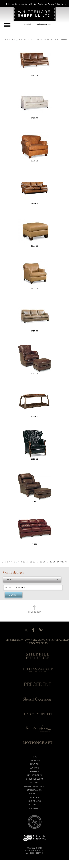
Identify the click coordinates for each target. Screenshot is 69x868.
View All (64, 40)
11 (28, 40)
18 (51, 40)
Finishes (34, 772)
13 (34, 40)
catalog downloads (43, 24)
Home (35, 757)
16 (44, 40)
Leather (34, 764)
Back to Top (35, 612)
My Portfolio (34, 805)
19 (55, 40)
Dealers (34, 797)
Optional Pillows (34, 779)
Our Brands (34, 801)
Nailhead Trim (34, 775)
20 (58, 40)
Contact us (62, 4)
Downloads (34, 808)
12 (31, 40)
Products (34, 794)
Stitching (34, 783)
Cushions (34, 768)
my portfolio (27, 24)
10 (24, 40)
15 (41, 40)
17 (48, 40)
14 (38, 40)
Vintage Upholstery (34, 786)
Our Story (34, 761)
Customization (34, 790)
